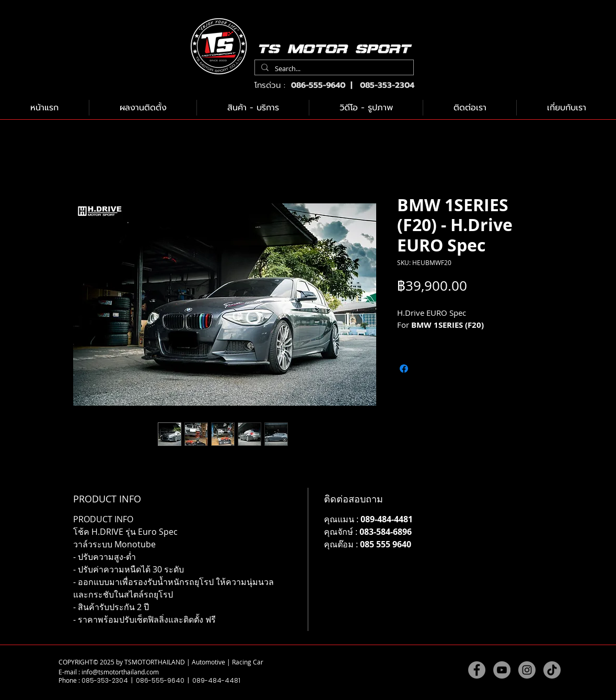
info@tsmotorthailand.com (120, 672)
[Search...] (333, 69)
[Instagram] (527, 670)
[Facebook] (477, 670)
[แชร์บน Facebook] (404, 369)
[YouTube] (502, 670)
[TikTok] (552, 670)
